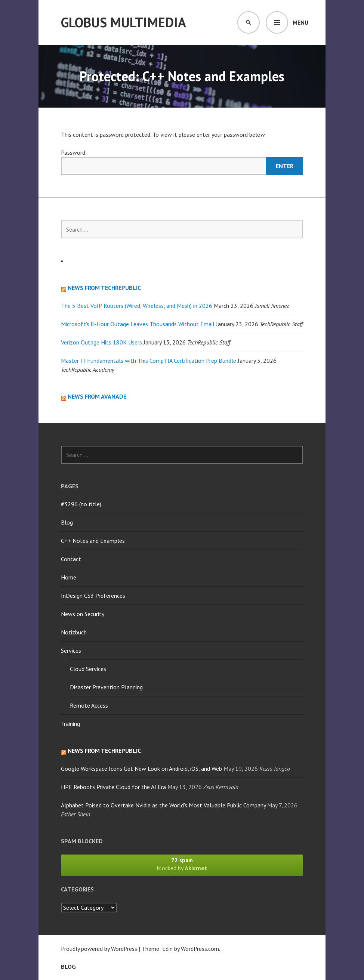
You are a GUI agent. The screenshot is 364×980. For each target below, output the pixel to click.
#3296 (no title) (81, 504)
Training (70, 724)
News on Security (83, 614)
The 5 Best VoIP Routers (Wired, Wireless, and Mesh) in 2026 (137, 306)
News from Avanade (97, 396)
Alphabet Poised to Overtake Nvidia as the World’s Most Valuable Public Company (163, 805)
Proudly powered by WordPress (99, 949)
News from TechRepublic (104, 288)
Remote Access (89, 705)
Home (69, 577)
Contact (71, 559)
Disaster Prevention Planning (106, 687)
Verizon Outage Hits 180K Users (101, 342)
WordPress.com (200, 949)
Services (71, 650)
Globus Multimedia (124, 22)
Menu (300, 22)
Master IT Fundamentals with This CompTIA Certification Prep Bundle (149, 361)
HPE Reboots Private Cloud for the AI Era (113, 787)
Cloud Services (88, 669)
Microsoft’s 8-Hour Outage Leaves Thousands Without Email (138, 324)
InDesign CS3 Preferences (93, 596)
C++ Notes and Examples (93, 541)
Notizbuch (74, 632)
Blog (67, 522)
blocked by (182, 864)
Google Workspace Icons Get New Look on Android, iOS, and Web (141, 769)
